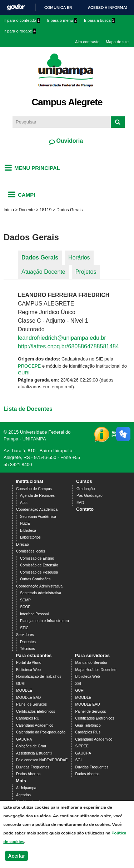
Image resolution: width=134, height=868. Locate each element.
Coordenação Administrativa (39, 586)
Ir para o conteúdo (22, 20)
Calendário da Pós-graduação (41, 732)
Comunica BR (58, 7)
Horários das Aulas (32, 802)
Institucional (29, 481)
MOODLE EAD (28, 698)
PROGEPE (29, 366)
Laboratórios (30, 537)
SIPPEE (82, 746)
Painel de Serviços (31, 704)
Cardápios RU (28, 718)
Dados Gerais (40, 258)
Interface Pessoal (34, 614)
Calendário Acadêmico (35, 725)
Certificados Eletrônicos (36, 711)
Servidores (25, 635)
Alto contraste (87, 42)
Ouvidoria (69, 141)
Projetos (86, 272)
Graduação (86, 489)
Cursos (84, 481)
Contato (85, 509)
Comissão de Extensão (39, 565)
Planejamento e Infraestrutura (44, 621)
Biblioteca (28, 531)
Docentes (28, 642)
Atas (24, 503)
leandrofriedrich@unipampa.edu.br (62, 338)
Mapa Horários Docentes (96, 670)
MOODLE (24, 690)
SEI (78, 684)
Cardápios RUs (88, 732)
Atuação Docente (43, 272)
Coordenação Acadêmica (37, 509)
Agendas (23, 795)
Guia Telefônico (88, 725)
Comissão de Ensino (37, 558)
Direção (23, 544)
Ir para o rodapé (20, 31)
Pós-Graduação (90, 496)
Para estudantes (34, 655)
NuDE (25, 523)
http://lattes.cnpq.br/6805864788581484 (68, 346)
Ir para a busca (99, 20)
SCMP (25, 600)
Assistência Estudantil (34, 753)
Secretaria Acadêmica (38, 517)
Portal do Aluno (29, 663)
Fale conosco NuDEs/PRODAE (42, 760)
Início (9, 210)
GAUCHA (24, 739)
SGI (78, 760)
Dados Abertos (28, 774)
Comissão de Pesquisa (39, 572)
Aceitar (16, 860)
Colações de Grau (31, 746)
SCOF (25, 607)
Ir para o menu (62, 20)
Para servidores (92, 655)
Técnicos (28, 649)
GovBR (16, 7)
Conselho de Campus (34, 489)
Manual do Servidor (91, 663)
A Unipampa (26, 788)
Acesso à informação (111, 7)
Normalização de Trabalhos (39, 677)
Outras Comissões (35, 579)
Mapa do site (117, 42)
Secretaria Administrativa (41, 593)
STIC (24, 628)
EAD (80, 503)
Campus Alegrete (67, 102)
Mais (21, 781)
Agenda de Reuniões (37, 496)
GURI (24, 373)
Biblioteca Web (28, 670)
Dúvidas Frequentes (33, 767)
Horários (79, 258)
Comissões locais (31, 551)
